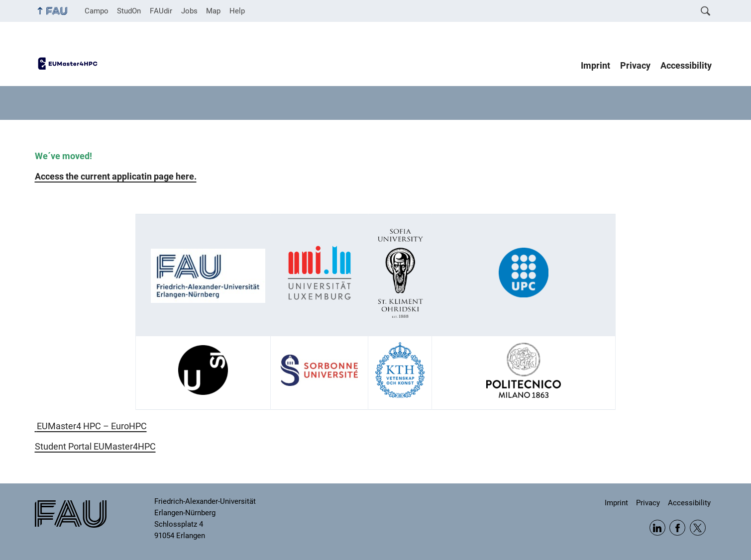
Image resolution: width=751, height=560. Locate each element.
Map (213, 11)
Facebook (677, 528)
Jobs (189, 11)
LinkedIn (657, 528)
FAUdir (161, 11)
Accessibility (686, 66)
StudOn (129, 11)
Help (237, 11)
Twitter (698, 528)
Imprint (595, 66)
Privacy (635, 66)
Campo (97, 11)
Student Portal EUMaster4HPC (95, 447)
